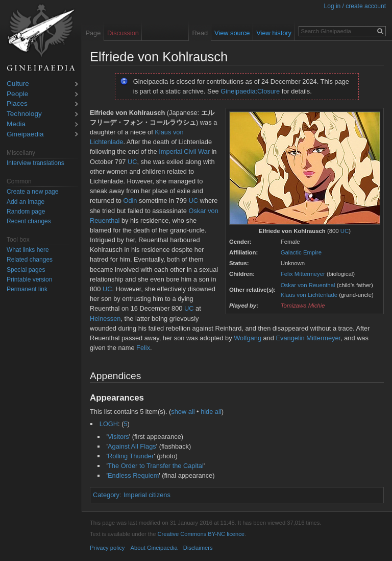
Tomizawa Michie (303, 306)
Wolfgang (248, 338)
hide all (211, 412)
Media (16, 124)
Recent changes (29, 221)
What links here (28, 250)
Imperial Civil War (184, 151)
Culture (18, 84)
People (17, 94)
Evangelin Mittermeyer (309, 338)
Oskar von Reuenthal (308, 285)
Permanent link (27, 289)
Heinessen (105, 319)
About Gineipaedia (154, 548)
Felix (143, 348)
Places (17, 104)
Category (106, 495)
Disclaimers (198, 548)
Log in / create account (355, 6)
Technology (24, 114)
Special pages (26, 270)
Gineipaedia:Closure (250, 91)
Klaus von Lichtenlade (309, 295)
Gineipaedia (25, 135)
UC (345, 231)
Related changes (30, 260)
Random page (26, 212)
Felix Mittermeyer (303, 274)
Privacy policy (107, 548)
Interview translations (35, 163)
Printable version (29, 279)
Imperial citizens (147, 495)
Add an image (26, 202)
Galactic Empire (301, 252)
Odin (130, 201)
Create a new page (32, 192)
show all (183, 412)
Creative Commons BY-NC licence (201, 534)
